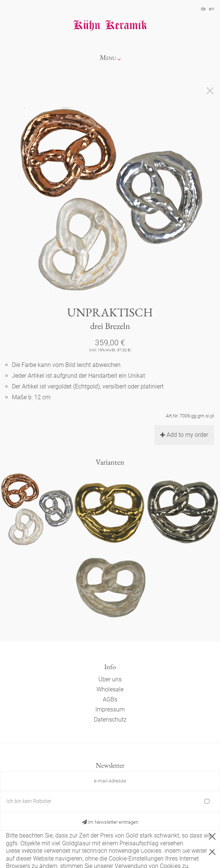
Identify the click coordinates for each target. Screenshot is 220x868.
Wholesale (110, 689)
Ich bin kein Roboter (29, 801)
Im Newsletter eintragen (110, 822)
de (203, 9)
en (211, 9)
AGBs (110, 699)
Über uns (110, 679)
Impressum (110, 709)
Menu (108, 57)
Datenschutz (110, 719)
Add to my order (184, 435)
